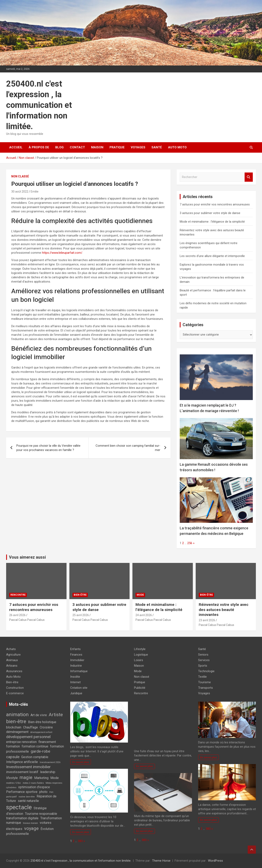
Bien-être (80, 595)
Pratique (117, 147)
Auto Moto (177, 147)
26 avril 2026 (17, 615)
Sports (203, 666)
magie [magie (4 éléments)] (26, 777)
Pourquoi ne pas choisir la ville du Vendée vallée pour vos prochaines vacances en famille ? (48, 448)
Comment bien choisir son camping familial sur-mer (128, 448)
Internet (75, 682)
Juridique (76, 693)
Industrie (76, 666)
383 (80, 841)
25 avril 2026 (81, 615)
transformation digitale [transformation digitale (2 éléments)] (22, 818)
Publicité (140, 688)
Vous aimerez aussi (27, 557)
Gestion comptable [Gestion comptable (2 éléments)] (35, 757)
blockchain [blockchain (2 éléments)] (14, 727)
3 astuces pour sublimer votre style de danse (210, 213)
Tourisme (204, 682)
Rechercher (249, 177)
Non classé (20, 176)
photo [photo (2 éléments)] (43, 792)
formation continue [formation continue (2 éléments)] (35, 746)
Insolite (75, 677)
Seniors (203, 655)
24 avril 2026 (144, 615)
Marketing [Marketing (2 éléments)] (41, 778)
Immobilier (77, 660)
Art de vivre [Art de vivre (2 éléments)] (39, 715)
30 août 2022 (20, 192)
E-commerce (15, 693)
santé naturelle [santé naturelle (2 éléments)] (28, 801)
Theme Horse (161, 861)
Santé (157, 147)
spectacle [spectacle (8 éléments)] (19, 807)
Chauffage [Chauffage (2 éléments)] (30, 727)
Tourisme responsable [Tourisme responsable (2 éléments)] (41, 814)
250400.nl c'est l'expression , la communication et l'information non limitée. (39, 105)
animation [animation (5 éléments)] (17, 714)
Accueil (16, 147)
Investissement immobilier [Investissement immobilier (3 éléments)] (28, 767)
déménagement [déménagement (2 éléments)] (17, 732)
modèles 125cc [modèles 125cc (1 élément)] (14, 783)
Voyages (138, 147)
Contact (77, 147)
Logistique (141, 655)
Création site (79, 688)
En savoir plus (81, 762)
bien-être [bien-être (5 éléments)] (16, 721)
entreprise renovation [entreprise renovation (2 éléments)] (21, 742)
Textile (202, 677)
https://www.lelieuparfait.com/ (62, 253)
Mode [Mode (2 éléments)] (55, 778)
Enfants (75, 649)
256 (190, 543)
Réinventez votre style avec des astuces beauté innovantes (224, 610)
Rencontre (18, 595)
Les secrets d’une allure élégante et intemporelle (212, 256)
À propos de (39, 147)
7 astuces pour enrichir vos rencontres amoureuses (215, 204)
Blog (59, 147)
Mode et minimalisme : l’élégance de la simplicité (212, 222)
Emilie (35, 192)
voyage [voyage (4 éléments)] (31, 828)
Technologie (206, 671)
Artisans (12, 666)
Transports (206, 688)
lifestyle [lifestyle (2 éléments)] (12, 778)
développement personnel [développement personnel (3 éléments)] (28, 737)
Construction (15, 688)
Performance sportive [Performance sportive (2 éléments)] (22, 792)
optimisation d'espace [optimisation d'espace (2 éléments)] (34, 787)
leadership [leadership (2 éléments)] (48, 772)
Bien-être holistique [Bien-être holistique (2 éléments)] (42, 722)
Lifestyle (140, 649)
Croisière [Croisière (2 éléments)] (46, 727)
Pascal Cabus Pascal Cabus (27, 620)
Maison (97, 147)
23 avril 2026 (207, 620)
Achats (11, 649)
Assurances (14, 671)
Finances (76, 655)
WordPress (215, 861)
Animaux (12, 660)
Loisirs (139, 660)
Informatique (79, 671)
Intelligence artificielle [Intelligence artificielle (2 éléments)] (22, 762)
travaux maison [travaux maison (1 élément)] (30, 823)
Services (204, 660)
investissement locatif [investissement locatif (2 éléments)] (22, 772)
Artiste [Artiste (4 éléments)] (56, 715)
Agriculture (13, 655)
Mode (140, 595)
